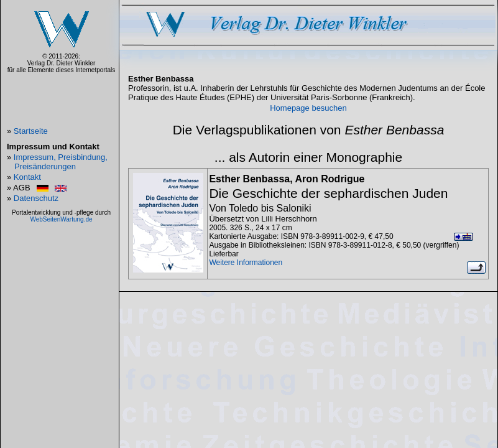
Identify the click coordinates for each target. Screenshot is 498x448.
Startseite (31, 131)
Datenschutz (36, 198)
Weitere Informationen (246, 263)
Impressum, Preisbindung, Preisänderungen (61, 162)
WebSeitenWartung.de (61, 219)
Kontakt (27, 177)
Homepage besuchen (308, 108)
